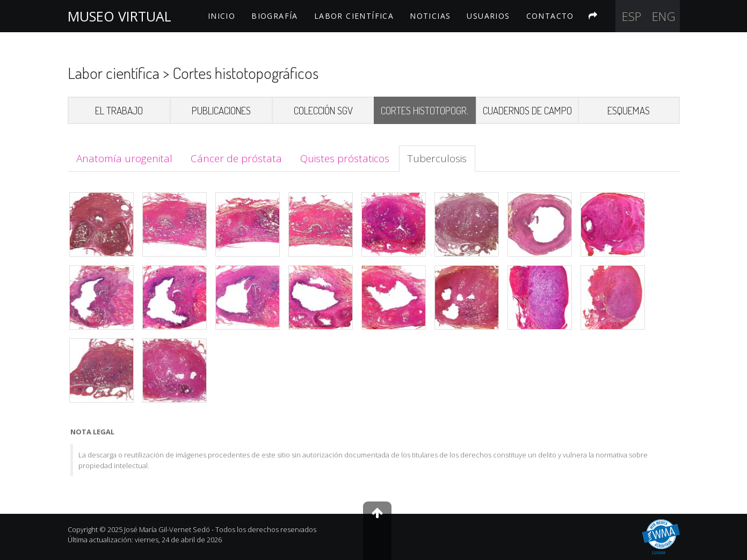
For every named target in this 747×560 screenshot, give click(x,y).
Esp (632, 16)
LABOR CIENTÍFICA (354, 16)
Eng (664, 16)
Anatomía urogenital (124, 158)
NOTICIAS (430, 16)
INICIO (222, 16)
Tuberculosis (437, 158)
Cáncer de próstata (236, 158)
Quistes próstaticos (345, 158)
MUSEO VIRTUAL (119, 16)
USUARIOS (488, 16)
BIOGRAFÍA (275, 16)
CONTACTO (550, 16)
